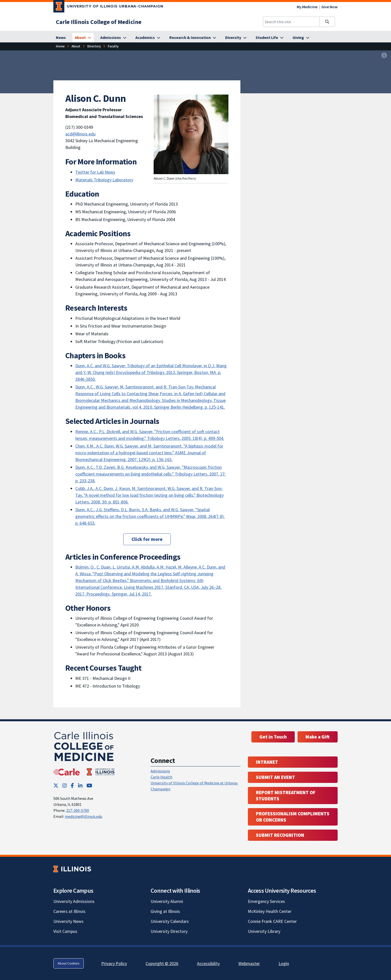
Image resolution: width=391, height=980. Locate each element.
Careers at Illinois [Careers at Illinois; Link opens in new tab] (69, 911)
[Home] (60, 46)
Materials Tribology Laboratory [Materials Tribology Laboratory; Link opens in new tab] (104, 180)
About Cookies (69, 963)
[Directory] (94, 46)
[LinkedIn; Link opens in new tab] (80, 786)
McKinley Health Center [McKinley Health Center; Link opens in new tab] (270, 911)
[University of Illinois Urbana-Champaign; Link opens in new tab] (108, 7)
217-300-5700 (78, 810)
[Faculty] (113, 46)
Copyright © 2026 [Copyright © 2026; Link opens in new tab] (162, 963)
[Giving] (301, 38)
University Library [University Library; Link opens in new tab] (264, 931)
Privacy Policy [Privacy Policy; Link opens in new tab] (114, 963)
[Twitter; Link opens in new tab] (56, 786)
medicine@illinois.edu (84, 816)
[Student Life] (270, 38)
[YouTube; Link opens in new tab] (89, 786)
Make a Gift (318, 737)
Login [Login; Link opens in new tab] (284, 963)
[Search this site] (291, 22)
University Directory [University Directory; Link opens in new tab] (169, 931)
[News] (61, 38)
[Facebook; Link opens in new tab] (72, 786)
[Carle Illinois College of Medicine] (99, 22)
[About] (83, 38)
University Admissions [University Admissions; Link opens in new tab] (74, 901)
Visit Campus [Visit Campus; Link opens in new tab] (65, 931)
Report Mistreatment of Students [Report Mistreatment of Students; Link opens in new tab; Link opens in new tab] (286, 796)
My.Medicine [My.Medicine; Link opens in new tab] (307, 7)
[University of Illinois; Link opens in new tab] (72, 869)
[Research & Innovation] (193, 38)
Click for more (147, 539)
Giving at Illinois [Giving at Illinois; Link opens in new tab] (165, 911)
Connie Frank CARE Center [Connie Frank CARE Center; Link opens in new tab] (272, 921)
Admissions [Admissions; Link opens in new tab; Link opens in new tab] (160, 771)
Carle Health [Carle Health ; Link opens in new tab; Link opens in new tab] (161, 777)
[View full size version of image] (384, 56)
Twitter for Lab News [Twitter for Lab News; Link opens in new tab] (95, 172)
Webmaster (249, 963)
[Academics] (148, 38)
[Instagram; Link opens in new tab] (65, 786)
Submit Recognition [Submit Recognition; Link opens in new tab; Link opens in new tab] (280, 835)
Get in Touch (273, 737)
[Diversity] (236, 38)
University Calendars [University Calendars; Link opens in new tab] (170, 921)
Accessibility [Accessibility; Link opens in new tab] (208, 963)
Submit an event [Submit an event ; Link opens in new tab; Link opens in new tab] (275, 777)
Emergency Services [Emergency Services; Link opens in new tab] (266, 901)
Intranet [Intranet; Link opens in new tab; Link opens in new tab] (267, 762)
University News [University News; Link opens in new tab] (68, 921)
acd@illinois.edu (80, 134)
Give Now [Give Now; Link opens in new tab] (330, 7)
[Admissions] (113, 38)
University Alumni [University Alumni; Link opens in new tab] (167, 901)
